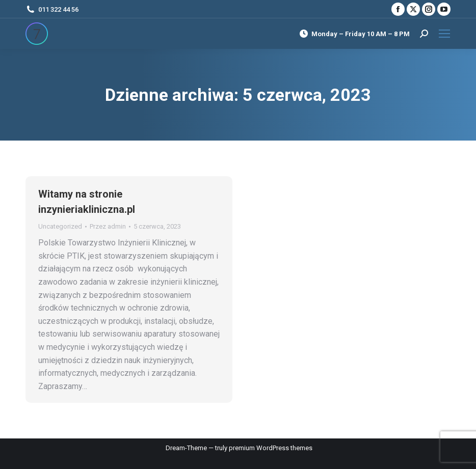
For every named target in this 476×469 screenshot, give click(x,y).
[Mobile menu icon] (444, 34)
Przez (108, 226)
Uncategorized (60, 226)
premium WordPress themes (271, 448)
